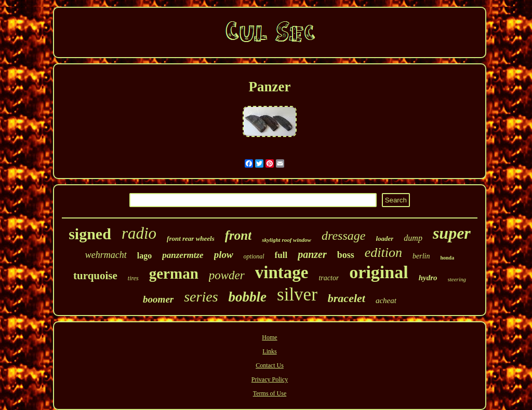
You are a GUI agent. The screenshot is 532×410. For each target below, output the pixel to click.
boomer (158, 299)
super (452, 233)
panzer (312, 254)
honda (447, 258)
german (174, 274)
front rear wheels (191, 238)
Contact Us (270, 365)
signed (90, 234)
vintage (282, 272)
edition (383, 252)
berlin (421, 256)
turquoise (95, 276)
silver (297, 295)
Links (269, 351)
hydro (428, 278)
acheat (386, 300)
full (281, 255)
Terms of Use (270, 393)
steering (457, 279)
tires (133, 278)
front (238, 235)
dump (413, 238)
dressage (343, 236)
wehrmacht (106, 255)
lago (144, 256)
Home (269, 337)
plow (224, 255)
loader (384, 238)
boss (346, 255)
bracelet (347, 298)
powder (227, 275)
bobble (248, 297)
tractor (329, 278)
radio (139, 233)
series (201, 297)
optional (254, 256)
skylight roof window (287, 240)
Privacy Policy (270, 379)
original (378, 272)
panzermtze (183, 255)
